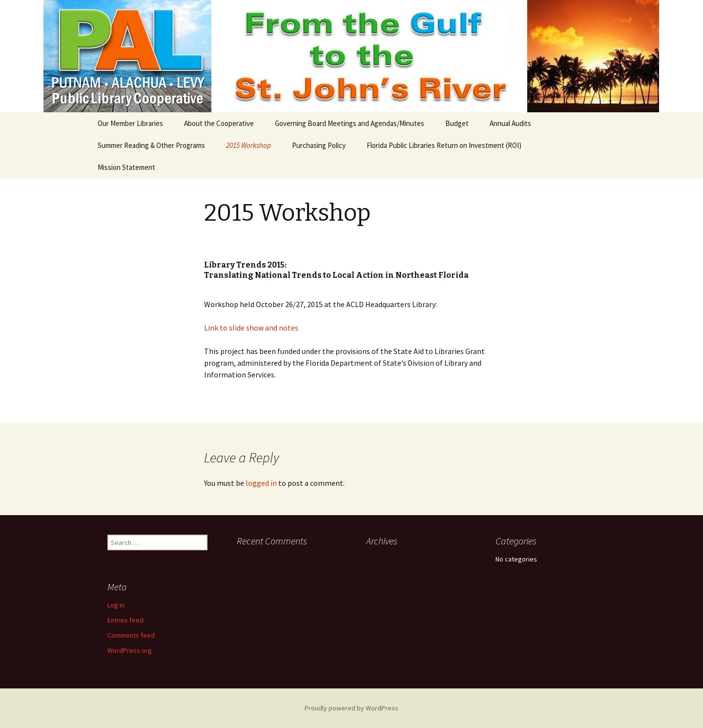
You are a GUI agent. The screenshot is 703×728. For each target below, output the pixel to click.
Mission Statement (126, 167)
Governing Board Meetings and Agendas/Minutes (350, 123)
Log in (116, 605)
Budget (457, 123)
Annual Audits (510, 123)
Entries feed (125, 620)
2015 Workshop (248, 145)
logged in (261, 483)
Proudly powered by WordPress (351, 708)
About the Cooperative (219, 123)
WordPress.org (130, 650)
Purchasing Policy (319, 145)
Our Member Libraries (130, 123)
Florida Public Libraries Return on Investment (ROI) (444, 145)
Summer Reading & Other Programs (151, 145)
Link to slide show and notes (251, 328)
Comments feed (131, 635)
